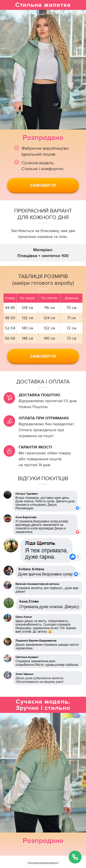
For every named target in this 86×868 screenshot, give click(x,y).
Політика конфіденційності (43, 863)
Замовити (43, 185)
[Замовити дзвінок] (75, 857)
